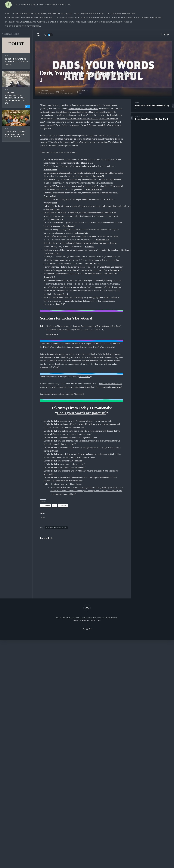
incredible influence (85, 430)
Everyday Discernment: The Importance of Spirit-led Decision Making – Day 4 (15, 107)
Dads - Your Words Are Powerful (56, 537)
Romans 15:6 (49, 286)
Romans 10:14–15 (94, 199)
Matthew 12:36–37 (53, 219)
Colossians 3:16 (57, 229)
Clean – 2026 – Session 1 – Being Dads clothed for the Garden (16, 143)
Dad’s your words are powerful (82, 422)
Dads (7, 65)
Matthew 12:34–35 (53, 263)
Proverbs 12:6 (50, 205)
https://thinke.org (77, 403)
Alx (99, 629)
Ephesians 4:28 (103, 249)
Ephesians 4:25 (81, 242)
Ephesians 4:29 (97, 185)
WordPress (86, 629)
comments (117, 396)
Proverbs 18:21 (50, 179)
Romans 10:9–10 (92, 273)
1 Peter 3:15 (60, 313)
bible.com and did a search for (83, 118)
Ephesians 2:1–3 (61, 303)
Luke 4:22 (90, 256)
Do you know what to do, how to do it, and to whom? (16, 71)
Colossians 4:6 (69, 235)
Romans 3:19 (116, 280)
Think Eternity (85, 386)
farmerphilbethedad (47, 102)
